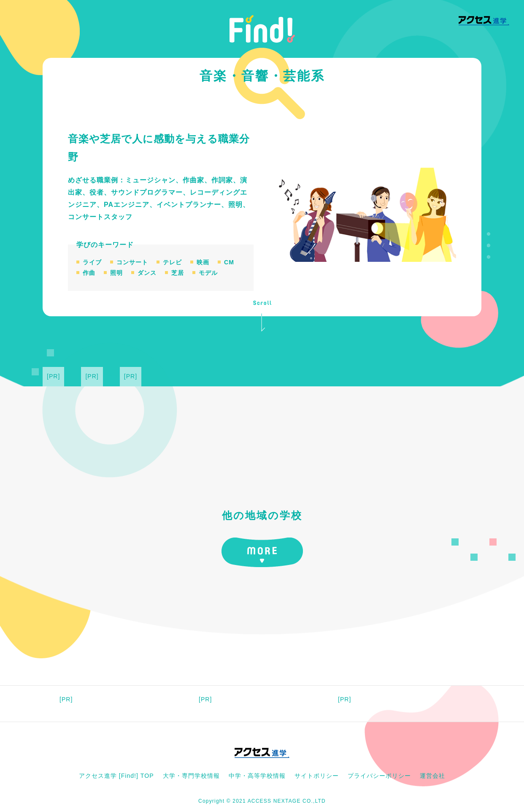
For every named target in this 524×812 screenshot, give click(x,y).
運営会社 (432, 776)
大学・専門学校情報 (191, 776)
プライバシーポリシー (379, 776)
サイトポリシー (317, 776)
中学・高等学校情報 (257, 776)
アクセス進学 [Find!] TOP (116, 776)
